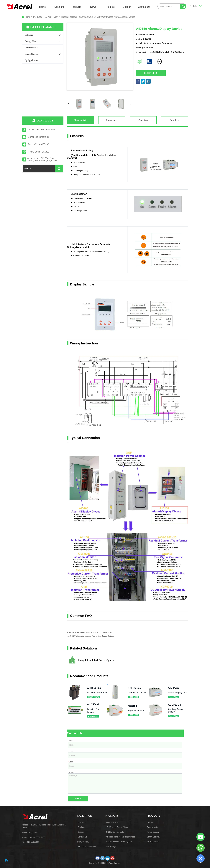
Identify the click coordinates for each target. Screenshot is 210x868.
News (93, 7)
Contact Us (144, 7)
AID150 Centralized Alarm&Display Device (115, 17)
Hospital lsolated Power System (76, 17)
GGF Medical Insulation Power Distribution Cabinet (93, 636)
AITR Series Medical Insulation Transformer (93, 632)
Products (76, 7)
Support (127, 7)
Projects (110, 7)
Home (42, 7)
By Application (51, 17)
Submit (78, 799)
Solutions (59, 7)
